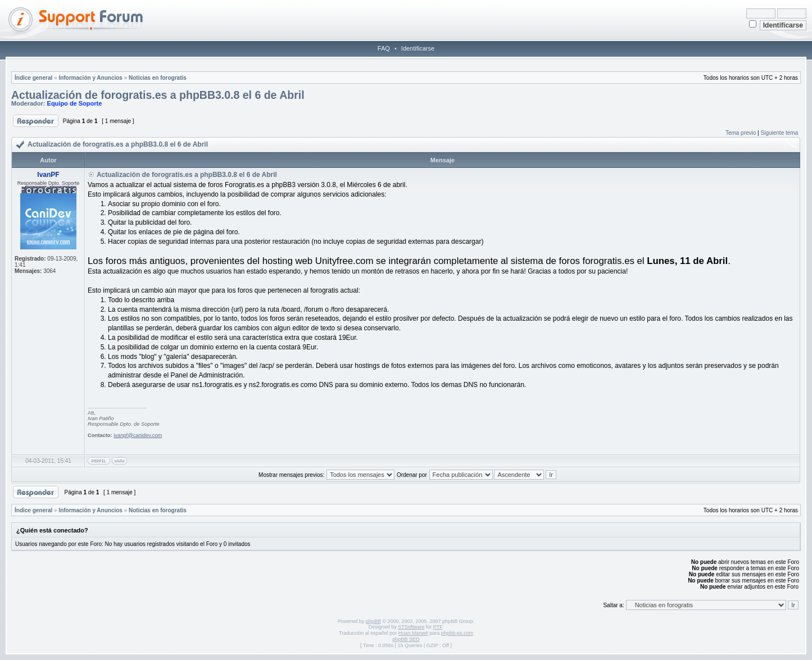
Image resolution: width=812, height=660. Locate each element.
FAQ (384, 48)
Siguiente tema (780, 133)
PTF (438, 627)
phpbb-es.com (457, 633)
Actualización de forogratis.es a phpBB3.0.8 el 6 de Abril (158, 95)
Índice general (33, 78)
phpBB (373, 621)
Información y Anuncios (90, 78)
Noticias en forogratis (158, 78)
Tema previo (741, 133)
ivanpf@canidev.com (138, 435)
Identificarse (418, 48)
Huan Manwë (413, 633)
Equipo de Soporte (75, 103)
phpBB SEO (406, 639)
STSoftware (411, 627)
